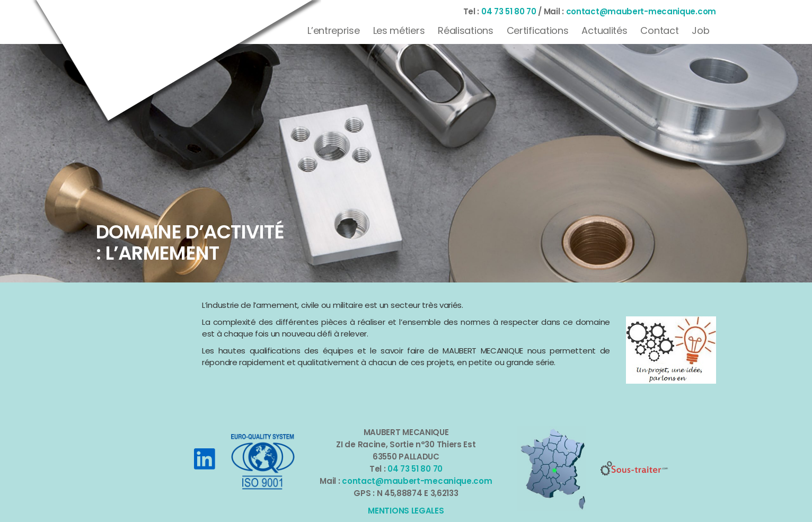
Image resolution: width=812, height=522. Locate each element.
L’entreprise (333, 30)
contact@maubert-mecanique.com (641, 11)
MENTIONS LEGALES (406, 511)
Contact (659, 30)
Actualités (604, 30)
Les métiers (399, 30)
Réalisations (465, 30)
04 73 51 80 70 (509, 11)
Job (700, 30)
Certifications (538, 30)
